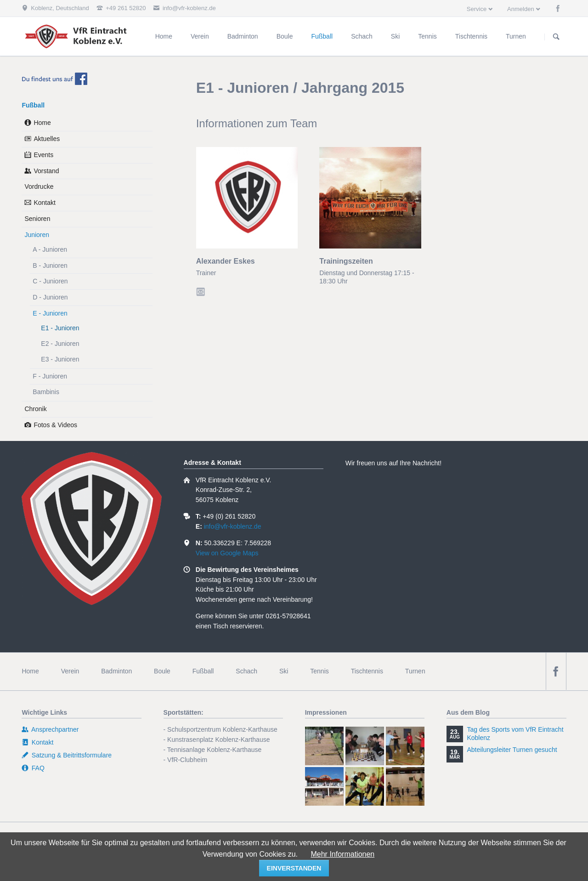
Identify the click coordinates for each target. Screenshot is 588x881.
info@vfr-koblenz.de (233, 526)
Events (43, 155)
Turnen (415, 671)
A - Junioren (50, 249)
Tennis (319, 671)
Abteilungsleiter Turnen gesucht (512, 750)
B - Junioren (50, 265)
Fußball (33, 105)
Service (477, 9)
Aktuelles (47, 139)
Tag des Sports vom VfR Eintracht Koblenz (515, 734)
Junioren (37, 235)
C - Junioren (50, 281)
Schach (246, 671)
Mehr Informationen (342, 854)
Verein (70, 671)
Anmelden (521, 9)
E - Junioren (50, 313)
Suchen (556, 37)
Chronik (35, 409)
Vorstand (46, 171)
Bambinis (46, 392)
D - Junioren (50, 297)
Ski (284, 671)
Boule (162, 671)
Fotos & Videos (55, 425)
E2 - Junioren (60, 344)
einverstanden (294, 868)
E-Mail (202, 290)
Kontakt (44, 203)
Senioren (37, 219)
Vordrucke (39, 186)
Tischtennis (367, 671)
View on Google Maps (227, 553)
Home (42, 123)
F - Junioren (50, 376)
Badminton (116, 671)
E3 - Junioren (60, 359)
